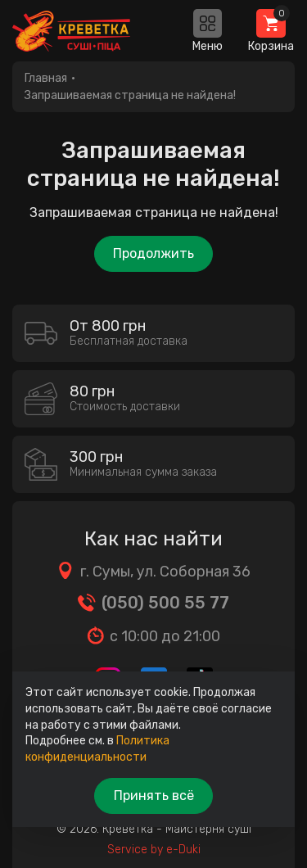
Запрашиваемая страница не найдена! (130, 95)
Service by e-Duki (154, 850)
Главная (46, 78)
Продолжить (153, 253)
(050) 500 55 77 (165, 603)
